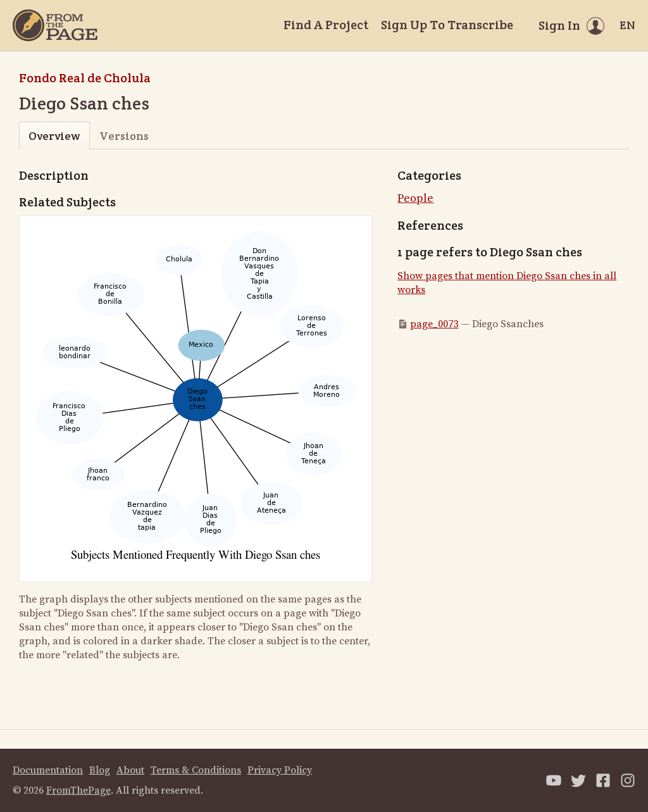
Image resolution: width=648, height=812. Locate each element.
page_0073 (434, 324)
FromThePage (78, 790)
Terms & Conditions (196, 770)
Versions (124, 136)
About (130, 770)
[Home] (55, 25)
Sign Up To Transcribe (447, 25)
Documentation (48, 770)
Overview (54, 136)
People (415, 198)
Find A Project (326, 25)
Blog (100, 770)
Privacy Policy (280, 770)
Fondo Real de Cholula (85, 78)
